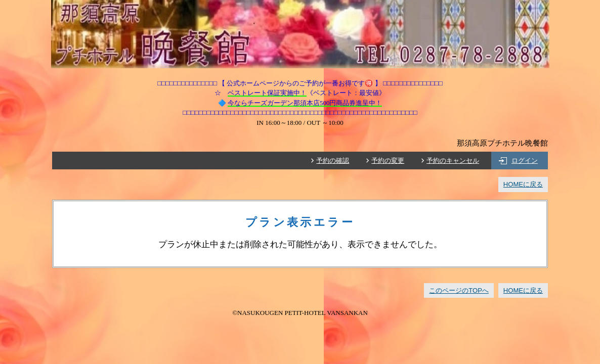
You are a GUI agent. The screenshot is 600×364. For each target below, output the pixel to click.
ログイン (525, 161)
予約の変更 (388, 161)
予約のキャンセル (453, 161)
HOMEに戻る (523, 184)
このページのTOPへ (459, 290)
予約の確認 (333, 161)
